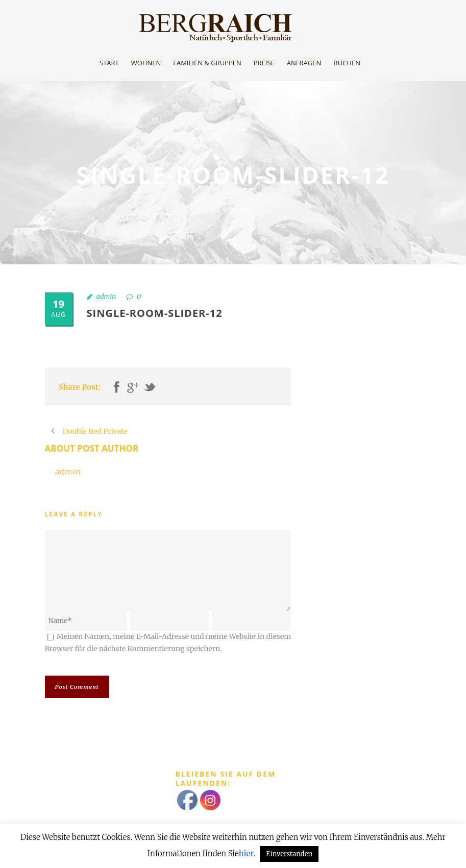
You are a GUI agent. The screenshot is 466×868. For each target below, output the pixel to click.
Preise (264, 63)
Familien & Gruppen (207, 63)
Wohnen (146, 63)
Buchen (347, 63)
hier (246, 853)
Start (109, 63)
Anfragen (304, 63)
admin (106, 297)
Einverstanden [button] (289, 854)
